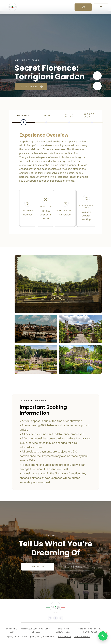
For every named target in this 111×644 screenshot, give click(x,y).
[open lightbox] (58, 284)
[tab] (23, 118)
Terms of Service (82, 636)
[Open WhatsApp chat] (103, 636)
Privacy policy (64, 636)
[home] (13, 7)
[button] (101, 7)
